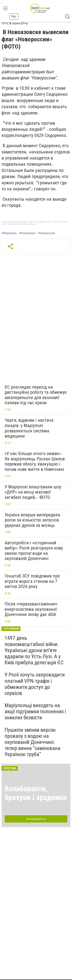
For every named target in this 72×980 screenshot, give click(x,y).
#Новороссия (46, 233)
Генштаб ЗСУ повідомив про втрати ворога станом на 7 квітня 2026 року (32, 581)
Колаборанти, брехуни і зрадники (36, 793)
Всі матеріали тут (36, 819)
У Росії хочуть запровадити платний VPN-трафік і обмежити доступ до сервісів (35, 684)
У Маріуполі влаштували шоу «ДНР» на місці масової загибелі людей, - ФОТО (33, 492)
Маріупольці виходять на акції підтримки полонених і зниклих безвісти (35, 711)
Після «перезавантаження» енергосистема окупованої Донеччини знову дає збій (31, 609)
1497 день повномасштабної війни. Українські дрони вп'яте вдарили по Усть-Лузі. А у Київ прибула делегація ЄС (34, 650)
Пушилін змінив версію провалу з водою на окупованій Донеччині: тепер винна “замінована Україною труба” (32, 742)
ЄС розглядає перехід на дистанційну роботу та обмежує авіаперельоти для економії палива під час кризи (36, 395)
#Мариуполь (9, 233)
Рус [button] (14, 16)
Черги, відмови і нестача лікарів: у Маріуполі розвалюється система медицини (29, 428)
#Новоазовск (27, 233)
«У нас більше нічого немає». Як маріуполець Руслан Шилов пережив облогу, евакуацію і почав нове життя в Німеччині (35, 461)
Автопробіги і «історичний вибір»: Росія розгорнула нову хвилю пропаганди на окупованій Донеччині (34, 551)
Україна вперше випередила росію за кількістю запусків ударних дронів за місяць (32, 520)
